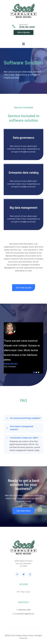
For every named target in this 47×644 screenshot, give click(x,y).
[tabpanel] (23, 345)
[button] (23, 418)
